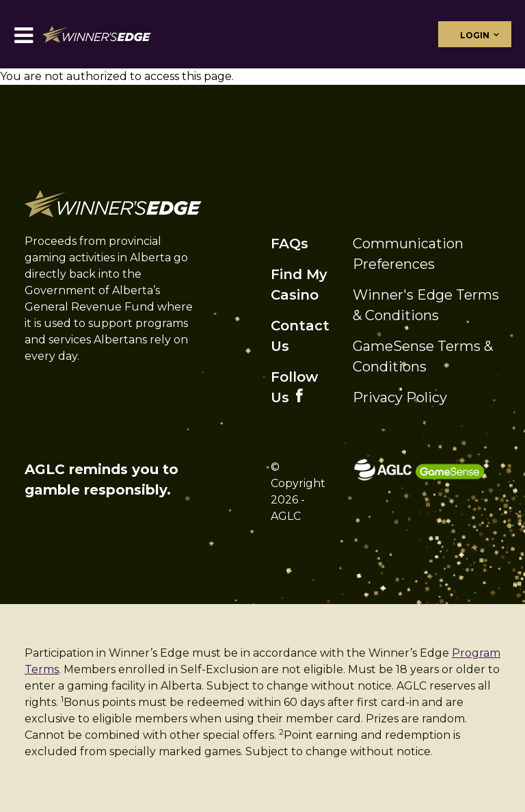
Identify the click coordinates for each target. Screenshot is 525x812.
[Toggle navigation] (24, 35)
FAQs (290, 244)
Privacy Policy (400, 397)
